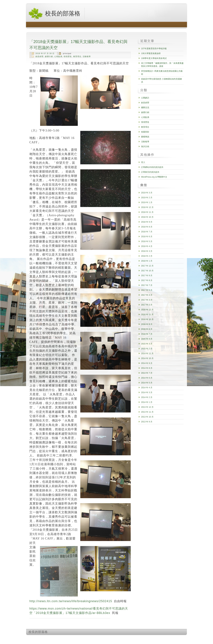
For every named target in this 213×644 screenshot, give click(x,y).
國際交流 (145, 108)
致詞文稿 (145, 147)
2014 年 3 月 (147, 392)
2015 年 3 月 (147, 344)
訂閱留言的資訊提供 (150, 172)
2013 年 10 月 (147, 417)
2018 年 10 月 (147, 217)
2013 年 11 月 (147, 412)
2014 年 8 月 (147, 368)
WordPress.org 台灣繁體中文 (154, 177)
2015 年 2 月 (147, 349)
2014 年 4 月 (147, 388)
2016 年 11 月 (147, 315)
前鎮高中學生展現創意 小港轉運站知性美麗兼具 (162, 80)
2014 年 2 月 (147, 397)
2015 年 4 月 (147, 339)
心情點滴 (58, 56)
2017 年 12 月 (147, 266)
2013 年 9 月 (147, 422)
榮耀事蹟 (145, 137)
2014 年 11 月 (147, 354)
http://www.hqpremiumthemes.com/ (174, 638)
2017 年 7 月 (147, 285)
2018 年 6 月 (147, 237)
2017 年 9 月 (147, 276)
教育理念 (77, 56)
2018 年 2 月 (147, 256)
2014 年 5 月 (147, 383)
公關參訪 (145, 98)
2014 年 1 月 (147, 402)
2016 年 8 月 (147, 329)
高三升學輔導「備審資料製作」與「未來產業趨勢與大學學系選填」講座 (162, 65)
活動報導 (87, 56)
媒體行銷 (49, 56)
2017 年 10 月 (147, 271)
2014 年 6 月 (147, 378)
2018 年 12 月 (147, 207)
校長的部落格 (54, 13)
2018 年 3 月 (147, 251)
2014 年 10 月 (147, 358)
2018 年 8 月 (147, 227)
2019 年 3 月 (147, 193)
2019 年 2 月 (147, 198)
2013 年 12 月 (147, 407)
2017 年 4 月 (147, 295)
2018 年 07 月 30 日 (45, 53)
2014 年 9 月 (147, 363)
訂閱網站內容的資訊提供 (152, 167)
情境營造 (68, 56)
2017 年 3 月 (147, 300)
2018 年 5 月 (147, 241)
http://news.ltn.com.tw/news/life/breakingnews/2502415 (71, 601)
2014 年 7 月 (147, 373)
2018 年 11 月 (147, 212)
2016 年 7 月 (147, 334)
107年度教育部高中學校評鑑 (154, 49)
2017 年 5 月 (147, 290)
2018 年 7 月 (147, 232)
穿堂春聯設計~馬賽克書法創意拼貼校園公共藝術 (162, 73)
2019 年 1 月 (147, 202)
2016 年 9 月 (147, 324)
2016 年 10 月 (147, 319)
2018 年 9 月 (147, 222)
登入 (143, 162)
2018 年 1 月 (147, 261)
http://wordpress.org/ (149, 638)
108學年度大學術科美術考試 (154, 58)
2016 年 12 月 (147, 310)
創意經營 (39, 56)
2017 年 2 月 (147, 305)
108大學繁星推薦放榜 (151, 53)
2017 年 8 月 (147, 280)
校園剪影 (145, 132)
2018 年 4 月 (147, 246)
